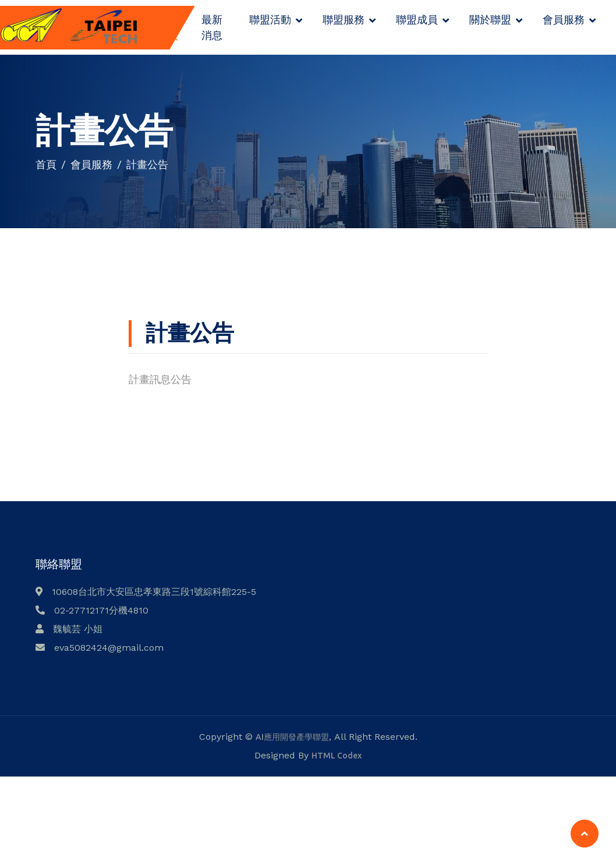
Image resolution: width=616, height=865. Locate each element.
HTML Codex (337, 756)
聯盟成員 (417, 19)
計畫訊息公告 (160, 379)
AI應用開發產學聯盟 (292, 737)
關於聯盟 (490, 19)
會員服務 (564, 19)
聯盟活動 (270, 19)
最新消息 (212, 27)
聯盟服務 (344, 19)
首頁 (46, 164)
